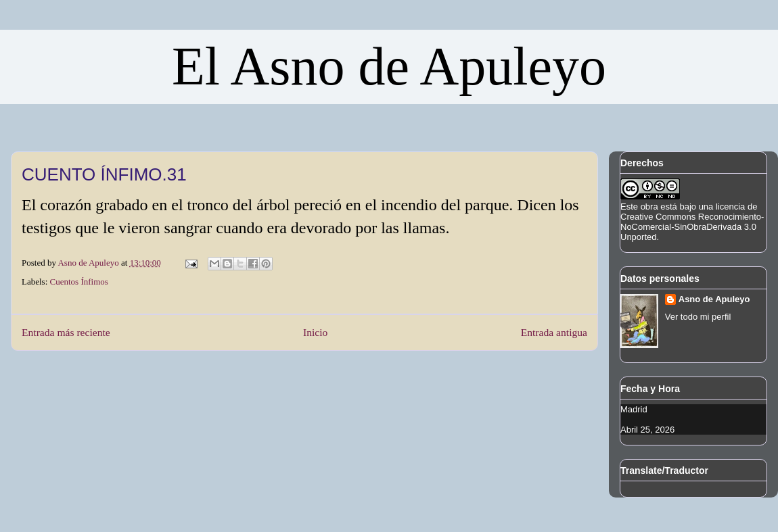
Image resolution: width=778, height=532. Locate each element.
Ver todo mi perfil (698, 317)
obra (649, 207)
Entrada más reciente (66, 332)
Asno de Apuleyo (714, 299)
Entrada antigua (554, 332)
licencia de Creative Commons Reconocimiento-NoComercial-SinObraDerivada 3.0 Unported (692, 222)
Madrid (634, 409)
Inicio (315, 332)
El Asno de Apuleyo (389, 66)
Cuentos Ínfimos (79, 282)
